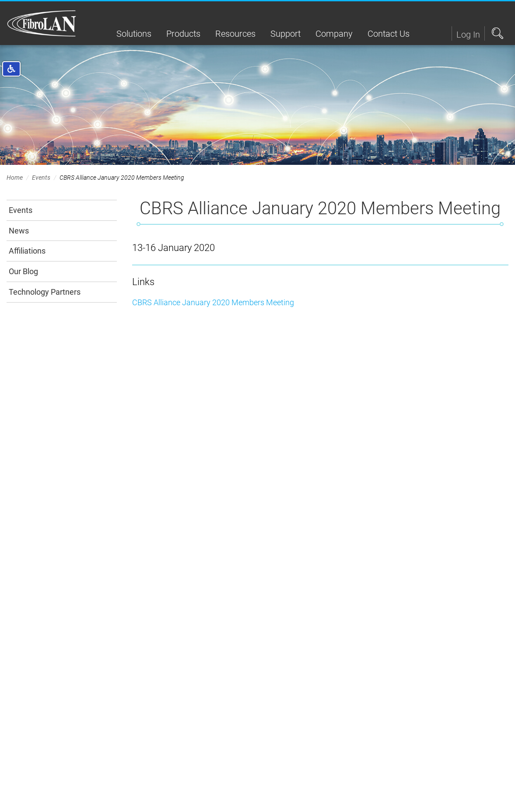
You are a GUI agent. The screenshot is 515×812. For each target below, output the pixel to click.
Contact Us (389, 34)
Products (183, 34)
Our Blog (23, 271)
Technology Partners (45, 292)
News (19, 231)
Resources (235, 34)
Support (286, 34)
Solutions (134, 34)
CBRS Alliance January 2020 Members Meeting (213, 302)
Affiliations (27, 251)
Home (15, 178)
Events (41, 178)
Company (334, 34)
